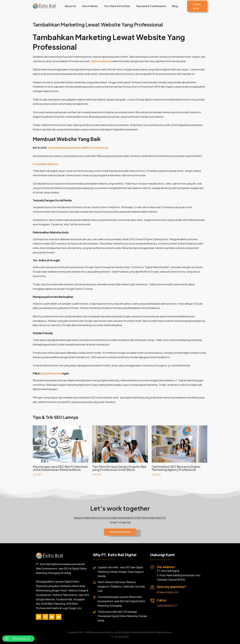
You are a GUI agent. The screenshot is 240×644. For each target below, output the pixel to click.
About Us (72, 6)
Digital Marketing (51, 373)
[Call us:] (152, 601)
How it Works (90, 6)
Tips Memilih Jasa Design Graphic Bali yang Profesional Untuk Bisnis (119, 468)
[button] (195, 6)
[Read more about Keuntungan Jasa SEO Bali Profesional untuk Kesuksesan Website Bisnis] (61, 444)
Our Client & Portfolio (116, 6)
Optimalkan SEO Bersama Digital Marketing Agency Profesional (176, 468)
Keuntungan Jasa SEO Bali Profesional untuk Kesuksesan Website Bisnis (60, 468)
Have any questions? (171, 587)
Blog (171, 6)
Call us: (162, 600)
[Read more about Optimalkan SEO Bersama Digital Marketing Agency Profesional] (179, 444)
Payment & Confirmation (149, 6)
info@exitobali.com (167, 592)
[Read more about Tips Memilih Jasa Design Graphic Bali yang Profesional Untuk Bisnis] (120, 444)
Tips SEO (37, 474)
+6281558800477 (167, 606)
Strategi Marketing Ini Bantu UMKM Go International (80, 148)
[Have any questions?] (152, 587)
